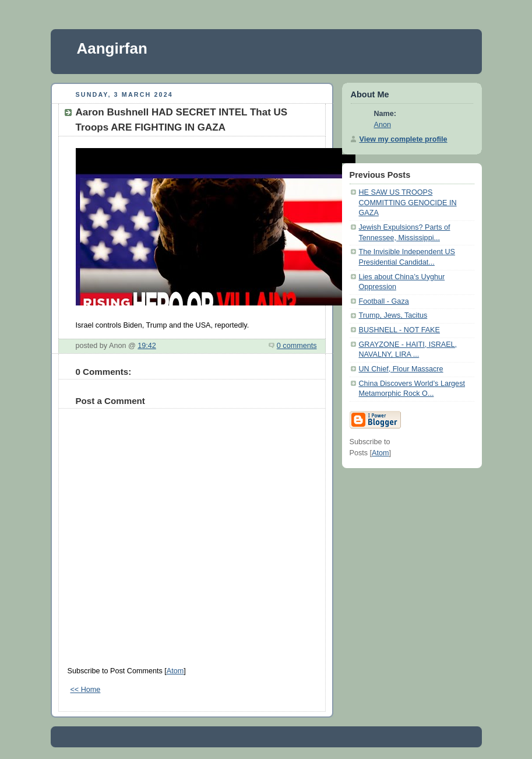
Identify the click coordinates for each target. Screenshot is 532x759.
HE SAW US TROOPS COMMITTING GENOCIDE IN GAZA (408, 203)
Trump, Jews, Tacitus (393, 315)
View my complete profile (404, 139)
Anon (383, 125)
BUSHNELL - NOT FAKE (399, 330)
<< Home (86, 690)
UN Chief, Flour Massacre (401, 369)
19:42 (147, 346)
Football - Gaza (384, 301)
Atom (175, 671)
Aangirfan (112, 48)
